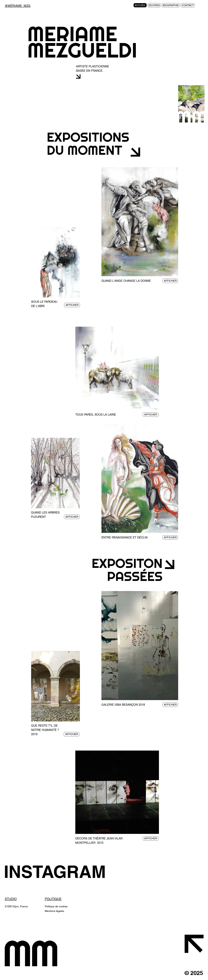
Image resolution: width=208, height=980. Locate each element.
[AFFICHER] (72, 305)
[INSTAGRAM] (59, 872)
